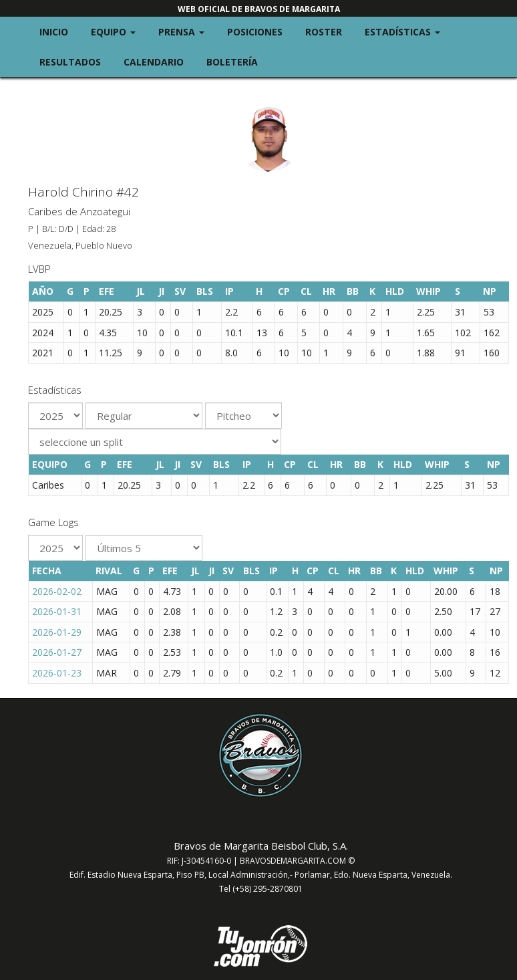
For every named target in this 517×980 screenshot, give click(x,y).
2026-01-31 (57, 611)
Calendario (154, 62)
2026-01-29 (57, 632)
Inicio (54, 32)
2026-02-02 (57, 591)
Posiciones (255, 32)
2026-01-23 (57, 673)
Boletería (232, 62)
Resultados (70, 62)
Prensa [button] (187, 31)
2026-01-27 (57, 652)
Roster (324, 32)
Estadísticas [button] (408, 31)
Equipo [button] (119, 31)
